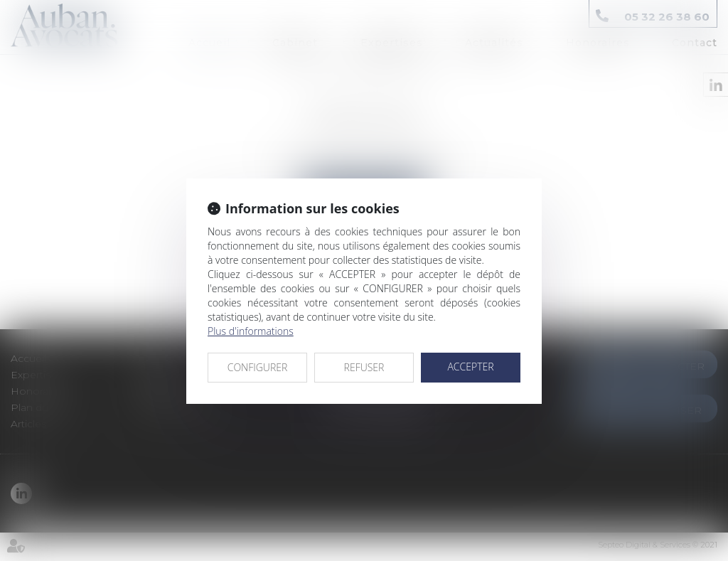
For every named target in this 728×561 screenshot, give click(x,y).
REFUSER (364, 367)
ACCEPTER (470, 367)
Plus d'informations (251, 331)
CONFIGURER (258, 367)
